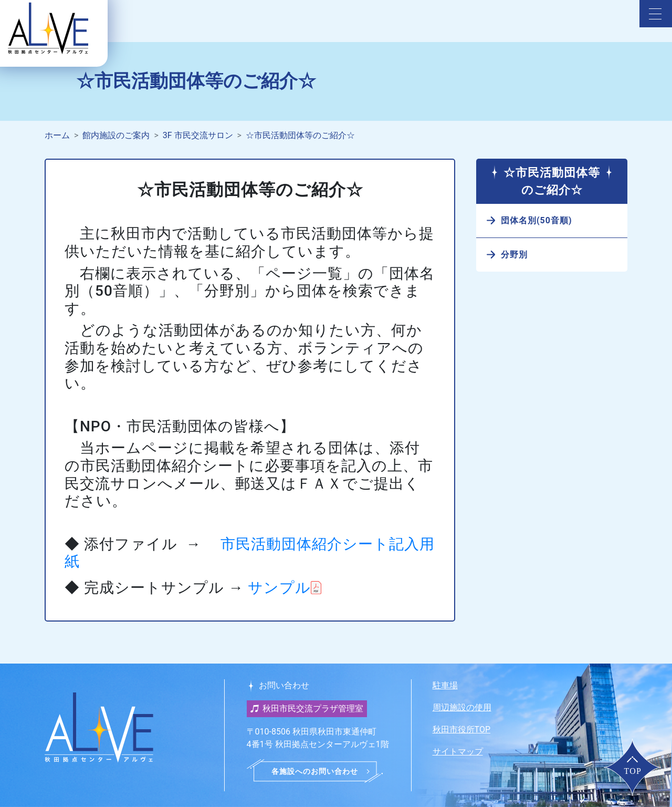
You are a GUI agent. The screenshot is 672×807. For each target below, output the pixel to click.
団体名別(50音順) (537, 220)
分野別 (514, 255)
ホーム (57, 135)
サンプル (279, 588)
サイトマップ (458, 752)
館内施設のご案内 (116, 135)
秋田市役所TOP (461, 730)
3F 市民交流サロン (198, 135)
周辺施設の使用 (462, 707)
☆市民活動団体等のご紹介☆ (300, 135)
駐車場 (445, 685)
